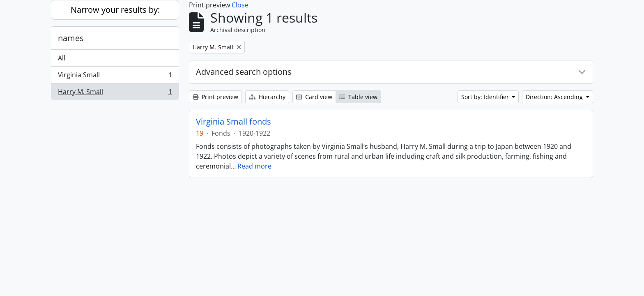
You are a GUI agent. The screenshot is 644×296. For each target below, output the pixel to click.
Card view (314, 97)
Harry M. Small (115, 93)
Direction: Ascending (555, 97)
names (71, 38)
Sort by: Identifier (486, 97)
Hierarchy (267, 97)
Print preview (215, 97)
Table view (358, 97)
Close (240, 5)
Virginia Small (115, 77)
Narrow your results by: (115, 10)
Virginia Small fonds (233, 122)
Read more (254, 166)
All (62, 58)
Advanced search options (244, 72)
